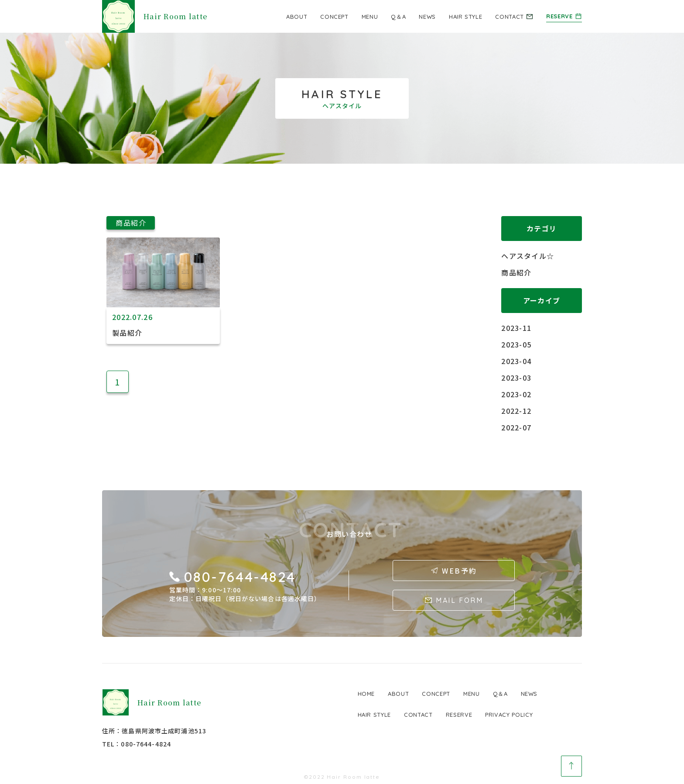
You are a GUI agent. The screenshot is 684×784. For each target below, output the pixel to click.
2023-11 (516, 328)
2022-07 (516, 427)
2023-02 (516, 394)
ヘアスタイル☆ (528, 256)
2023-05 (516, 344)
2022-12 (516, 411)
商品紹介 (516, 272)
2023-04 (516, 361)
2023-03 (516, 378)
